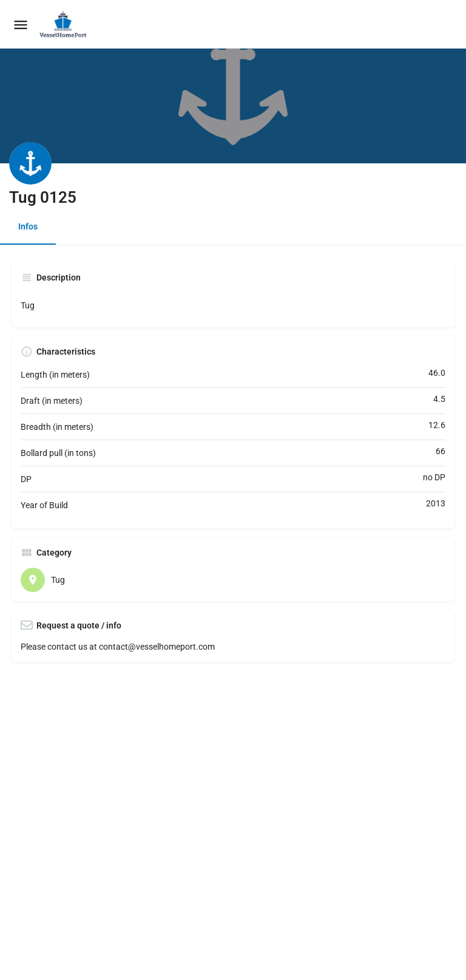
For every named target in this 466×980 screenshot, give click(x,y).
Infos (28, 226)
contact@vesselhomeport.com (157, 647)
